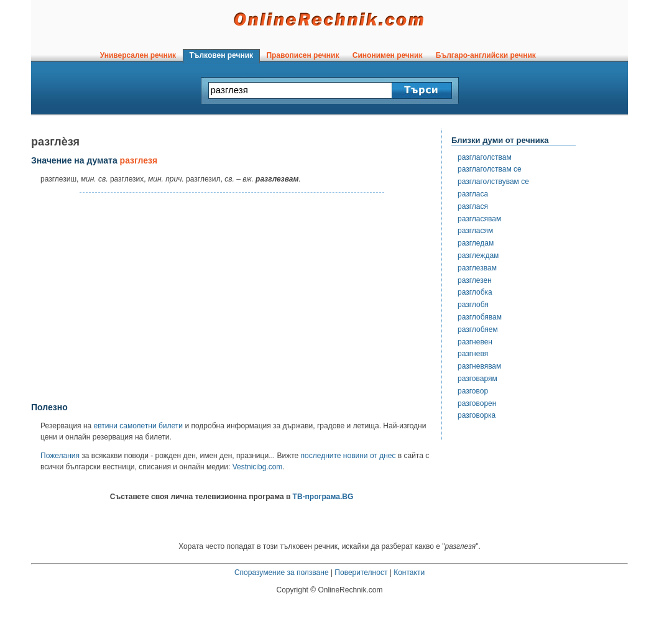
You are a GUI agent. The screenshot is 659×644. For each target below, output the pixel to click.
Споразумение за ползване (282, 573)
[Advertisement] (232, 298)
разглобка (475, 292)
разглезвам (477, 268)
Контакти (409, 573)
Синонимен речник (387, 55)
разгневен (475, 342)
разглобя (473, 305)
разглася (473, 206)
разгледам (476, 243)
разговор (473, 391)
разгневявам (479, 366)
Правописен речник (303, 55)
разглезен (475, 280)
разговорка (477, 415)
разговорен (477, 403)
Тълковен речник (221, 55)
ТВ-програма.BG (323, 497)
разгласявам (479, 219)
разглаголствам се (490, 169)
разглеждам (478, 255)
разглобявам (480, 317)
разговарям (477, 379)
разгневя (473, 354)
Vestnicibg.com (258, 467)
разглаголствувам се (493, 182)
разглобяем (478, 329)
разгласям (475, 231)
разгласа (473, 194)
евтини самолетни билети (138, 426)
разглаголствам (485, 157)
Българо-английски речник (486, 55)
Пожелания (60, 456)
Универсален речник (138, 55)
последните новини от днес (348, 456)
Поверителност (361, 573)
